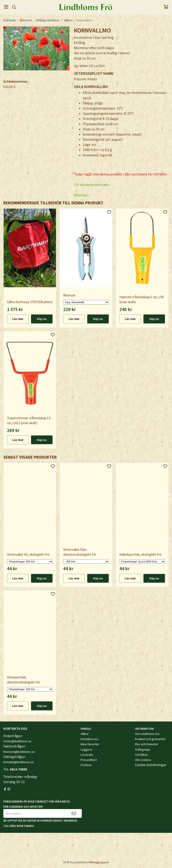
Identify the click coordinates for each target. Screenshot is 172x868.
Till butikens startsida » (92, 185)
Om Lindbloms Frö (147, 734)
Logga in (86, 749)
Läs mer (18, 319)
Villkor (85, 734)
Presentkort (89, 760)
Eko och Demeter (147, 744)
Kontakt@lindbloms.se (19, 762)
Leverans (87, 755)
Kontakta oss (89, 739)
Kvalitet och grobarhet (150, 739)
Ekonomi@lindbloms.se (19, 752)
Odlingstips (143, 749)
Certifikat (141, 755)
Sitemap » (82, 195)
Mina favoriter (90, 744)
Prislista (86, 765)
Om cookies (143, 760)
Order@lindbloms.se (17, 741)
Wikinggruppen (99, 862)
